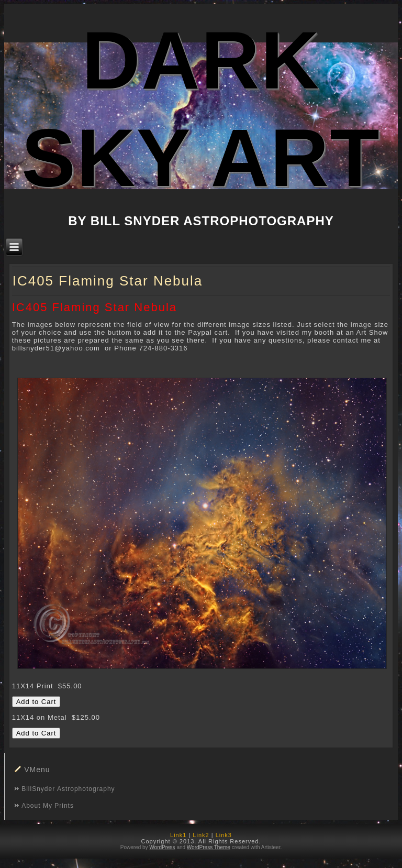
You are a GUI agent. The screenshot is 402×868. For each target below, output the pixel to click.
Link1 (178, 835)
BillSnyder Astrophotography (68, 789)
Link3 (224, 835)
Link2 (201, 835)
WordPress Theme (209, 847)
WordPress (162, 847)
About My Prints (48, 806)
